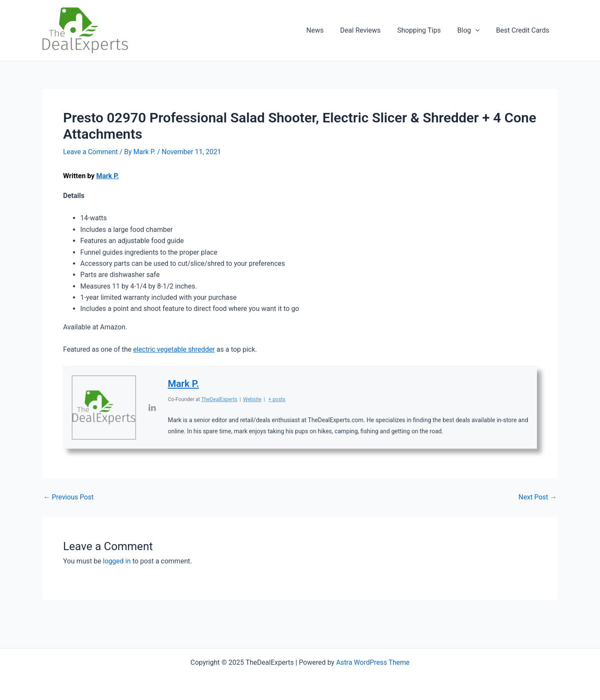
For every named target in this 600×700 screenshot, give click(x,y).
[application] (480, 30)
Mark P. (108, 176)
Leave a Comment (91, 152)
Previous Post (69, 497)
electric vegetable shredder (174, 349)
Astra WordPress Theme (373, 662)
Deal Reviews (370, 30)
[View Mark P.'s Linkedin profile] (152, 408)
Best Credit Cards (524, 30)
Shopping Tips (426, 30)
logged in (117, 561)
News (328, 30)
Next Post (537, 497)
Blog (473, 30)
